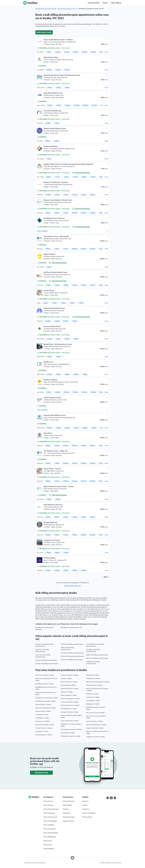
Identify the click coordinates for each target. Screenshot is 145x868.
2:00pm (57, 141)
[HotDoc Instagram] (115, 798)
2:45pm (93, 195)
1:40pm (58, 88)
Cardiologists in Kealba (42, 718)
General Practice (69, 801)
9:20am (66, 213)
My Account (48, 841)
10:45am (101, 481)
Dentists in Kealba (66, 679)
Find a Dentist (48, 805)
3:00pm (67, 374)
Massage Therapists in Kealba (70, 712)
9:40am (50, 105)
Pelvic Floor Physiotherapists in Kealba (98, 682)
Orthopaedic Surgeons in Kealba (71, 736)
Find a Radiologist (50, 837)
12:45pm (48, 195)
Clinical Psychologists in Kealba (45, 725)
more (106, 52)
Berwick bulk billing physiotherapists (97, 658)
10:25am (84, 481)
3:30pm (49, 267)
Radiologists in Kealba (93, 704)
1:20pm (48, 285)
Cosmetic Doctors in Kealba (44, 728)
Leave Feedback (49, 849)
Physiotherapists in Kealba (94, 685)
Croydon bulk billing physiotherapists (72, 660)
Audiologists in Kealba (42, 715)
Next (106, 577)
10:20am (76, 52)
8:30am (48, 141)
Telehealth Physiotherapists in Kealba (46, 698)
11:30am (76, 105)
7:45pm (81, 303)
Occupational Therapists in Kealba (71, 729)
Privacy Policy (87, 817)
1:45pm (75, 177)
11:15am (101, 249)
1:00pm (49, 88)
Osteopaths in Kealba (93, 675)
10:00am (58, 52)
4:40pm (49, 159)
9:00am (48, 249)
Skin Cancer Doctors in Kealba (95, 713)
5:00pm (57, 123)
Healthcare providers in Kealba (95, 737)
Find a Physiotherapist (51, 809)
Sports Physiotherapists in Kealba (96, 725)
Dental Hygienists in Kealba (44, 735)
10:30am (84, 52)
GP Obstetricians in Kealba (69, 709)
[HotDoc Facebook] (108, 798)
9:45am (66, 249)
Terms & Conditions (89, 813)
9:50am (49, 52)
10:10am (67, 52)
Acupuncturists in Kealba (43, 711)
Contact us (86, 809)
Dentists (66, 809)
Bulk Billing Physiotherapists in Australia (46, 9)
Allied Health (67, 805)
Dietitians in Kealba (67, 692)
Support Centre (68, 821)
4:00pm (75, 570)
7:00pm (45, 303)
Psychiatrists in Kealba (93, 697)
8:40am (57, 213)
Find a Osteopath (50, 829)
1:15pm (57, 177)
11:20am (68, 105)
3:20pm (93, 285)
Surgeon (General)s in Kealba (95, 728)
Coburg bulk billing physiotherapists (46, 660)
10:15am (75, 463)
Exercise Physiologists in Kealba (70, 699)
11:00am (92, 249)
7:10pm (54, 303)
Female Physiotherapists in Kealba (46, 708)
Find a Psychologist (50, 821)
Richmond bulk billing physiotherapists (72, 656)
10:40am (93, 52)
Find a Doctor (48, 801)
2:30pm (102, 177)
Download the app (41, 773)
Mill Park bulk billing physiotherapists (72, 644)
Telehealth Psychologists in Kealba (46, 701)
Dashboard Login (69, 817)
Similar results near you (73, 586)
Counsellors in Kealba (42, 731)
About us (85, 801)
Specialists (67, 813)
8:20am (48, 213)
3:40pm (102, 285)
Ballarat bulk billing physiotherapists (97, 655)
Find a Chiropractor (50, 817)
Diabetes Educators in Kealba (70, 689)
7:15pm (63, 303)
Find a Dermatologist (51, 833)
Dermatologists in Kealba (68, 685)
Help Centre (48, 845)
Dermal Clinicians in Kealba (69, 682)
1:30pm (66, 177)
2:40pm (67, 88)
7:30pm (72, 303)
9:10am (48, 570)
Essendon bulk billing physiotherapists (47, 664)
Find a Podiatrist (49, 813)
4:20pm (75, 321)
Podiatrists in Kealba (92, 694)
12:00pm (49, 70)
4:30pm (85, 374)
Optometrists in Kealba (68, 733)
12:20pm (58, 70)
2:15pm (93, 177)
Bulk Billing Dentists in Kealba (44, 684)
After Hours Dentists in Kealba (45, 675)
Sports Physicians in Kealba (94, 721)
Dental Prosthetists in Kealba (70, 675)
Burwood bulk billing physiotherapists (72, 653)
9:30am (57, 249)
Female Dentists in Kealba (43, 705)
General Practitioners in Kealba (70, 705)
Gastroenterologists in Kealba (70, 702)
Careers (85, 805)
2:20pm (75, 285)
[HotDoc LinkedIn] (111, 798)
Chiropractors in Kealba (42, 721)
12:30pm (94, 105)
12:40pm (67, 70)
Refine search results (44, 32)
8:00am (48, 446)
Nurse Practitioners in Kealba (70, 721)
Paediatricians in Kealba (93, 679)
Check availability (73, 231)
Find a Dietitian (49, 825)
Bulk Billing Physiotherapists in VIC (67, 9)
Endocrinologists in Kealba (69, 695)
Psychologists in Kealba (93, 701)
